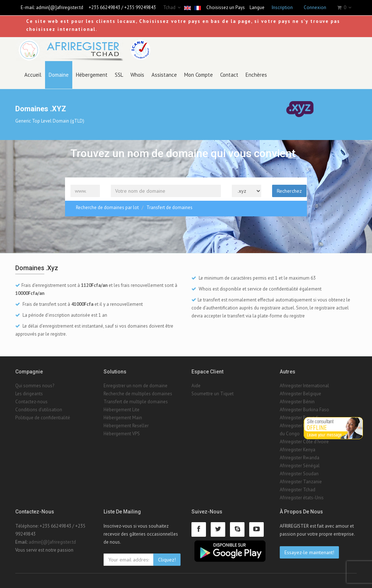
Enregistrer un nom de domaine (136, 386)
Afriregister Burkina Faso (304, 410)
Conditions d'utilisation (39, 410)
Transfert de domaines (169, 207)
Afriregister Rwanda (300, 458)
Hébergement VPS (122, 434)
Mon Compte (199, 75)
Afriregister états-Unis (302, 498)
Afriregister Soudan (299, 474)
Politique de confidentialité (43, 418)
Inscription (282, 7)
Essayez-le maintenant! (309, 552)
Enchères (256, 75)
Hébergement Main (123, 418)
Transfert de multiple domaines (136, 402)
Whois (137, 75)
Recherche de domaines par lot (107, 207)
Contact (229, 75)
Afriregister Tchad (298, 490)
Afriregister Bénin (297, 402)
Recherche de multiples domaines (138, 394)
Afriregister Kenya (298, 450)
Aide (196, 386)
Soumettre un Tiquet (213, 394)
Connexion (315, 7)
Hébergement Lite (122, 410)
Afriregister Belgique (300, 394)
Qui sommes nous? (35, 386)
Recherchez (289, 191)
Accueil (33, 75)
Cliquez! (167, 560)
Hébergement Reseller (126, 426)
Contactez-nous (31, 402)
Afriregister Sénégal (300, 466)
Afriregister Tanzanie (301, 482)
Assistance (164, 75)
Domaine (59, 75)
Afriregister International (304, 386)
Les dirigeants (29, 394)
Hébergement (92, 75)
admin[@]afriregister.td (60, 7)
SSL (119, 75)
